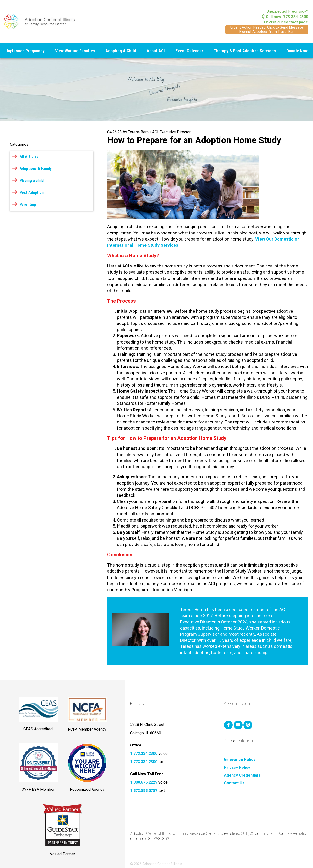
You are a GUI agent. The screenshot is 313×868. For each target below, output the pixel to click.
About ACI (156, 51)
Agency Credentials (242, 775)
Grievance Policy (240, 760)
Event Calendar (189, 51)
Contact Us (234, 783)
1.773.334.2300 (144, 753)
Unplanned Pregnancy (25, 51)
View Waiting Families (75, 51)
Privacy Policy (237, 768)
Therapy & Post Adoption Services (245, 51)
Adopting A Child (121, 51)
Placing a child (32, 181)
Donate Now (297, 51)
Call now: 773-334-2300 (285, 17)
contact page (296, 22)
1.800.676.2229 (144, 782)
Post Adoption (32, 193)
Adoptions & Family (36, 169)
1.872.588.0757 (144, 791)
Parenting (28, 205)
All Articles (29, 157)
